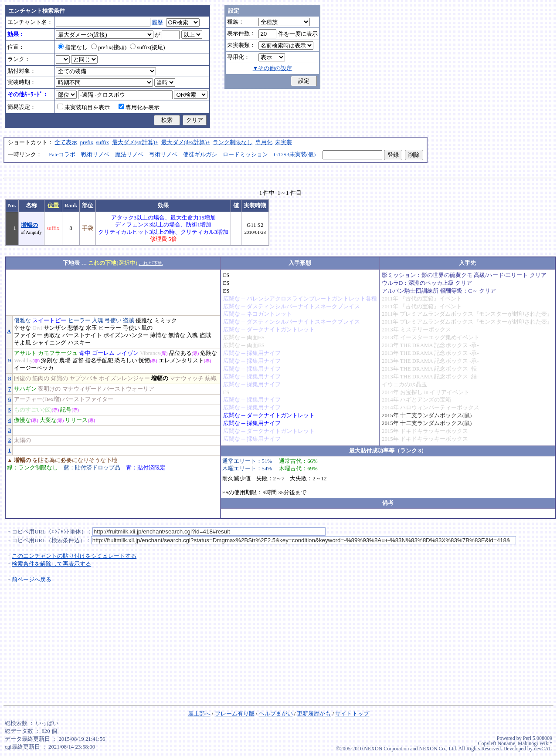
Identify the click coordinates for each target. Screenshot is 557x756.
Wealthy (23, 361)
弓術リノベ (163, 155)
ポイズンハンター (126, 335)
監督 (78, 361)
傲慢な (22, 420)
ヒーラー (79, 321)
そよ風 (22, 343)
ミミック (166, 321)
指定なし (73, 47)
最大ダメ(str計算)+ (135, 142)
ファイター (28, 335)
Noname (506, 743)
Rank (71, 206)
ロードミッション (245, 155)
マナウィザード (82, 389)
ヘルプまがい (276, 714)
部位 (88, 206)
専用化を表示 (139, 108)
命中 (85, 353)
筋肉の (41, 378)
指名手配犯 (99, 361)
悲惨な (76, 328)
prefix (87, 142)
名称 (31, 206)
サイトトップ (352, 714)
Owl (37, 328)
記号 (66, 410)
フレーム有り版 (235, 714)
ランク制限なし (233, 142)
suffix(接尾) (147, 47)
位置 (53, 206)
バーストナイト (82, 335)
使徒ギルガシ (200, 155)
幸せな (22, 328)
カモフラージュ (58, 353)
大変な (48, 420)
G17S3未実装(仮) (295, 155)
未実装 (284, 142)
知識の (59, 378)
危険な (209, 353)
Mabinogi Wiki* (535, 743)
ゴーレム (103, 353)
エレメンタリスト (181, 361)
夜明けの (49, 389)
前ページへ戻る (32, 580)
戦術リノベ (95, 155)
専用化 (264, 142)
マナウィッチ (187, 378)
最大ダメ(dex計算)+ (186, 142)
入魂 (98, 321)
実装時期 (255, 206)
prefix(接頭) (109, 47)
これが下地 (151, 263)
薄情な (158, 335)
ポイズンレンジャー (124, 378)
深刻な (49, 361)
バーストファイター (88, 399)
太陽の (22, 440)
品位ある (180, 353)
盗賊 (129, 321)
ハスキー (79, 343)
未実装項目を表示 (84, 108)
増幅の (29, 225)
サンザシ (55, 328)
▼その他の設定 (273, 68)
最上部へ (199, 714)
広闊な (232, 299)
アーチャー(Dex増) (37, 399)
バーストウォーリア (129, 389)
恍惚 (144, 361)
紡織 (211, 378)
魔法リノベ (129, 155)
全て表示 (66, 142)
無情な (177, 335)
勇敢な (52, 335)
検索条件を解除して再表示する (51, 564)
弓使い (113, 321)
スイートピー (49, 321)
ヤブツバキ (83, 378)
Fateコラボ (62, 155)
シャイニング (49, 343)
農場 (65, 361)
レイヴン (127, 353)
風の (147, 328)
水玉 (92, 328)
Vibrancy (150, 353)
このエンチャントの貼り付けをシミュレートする (74, 556)
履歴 (157, 23)
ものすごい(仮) (33, 410)
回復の (22, 378)
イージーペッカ (34, 368)
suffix (103, 142)
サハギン (25, 389)
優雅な (22, 321)
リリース (76, 420)
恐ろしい (126, 361)
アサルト (25, 353)
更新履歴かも (314, 714)
